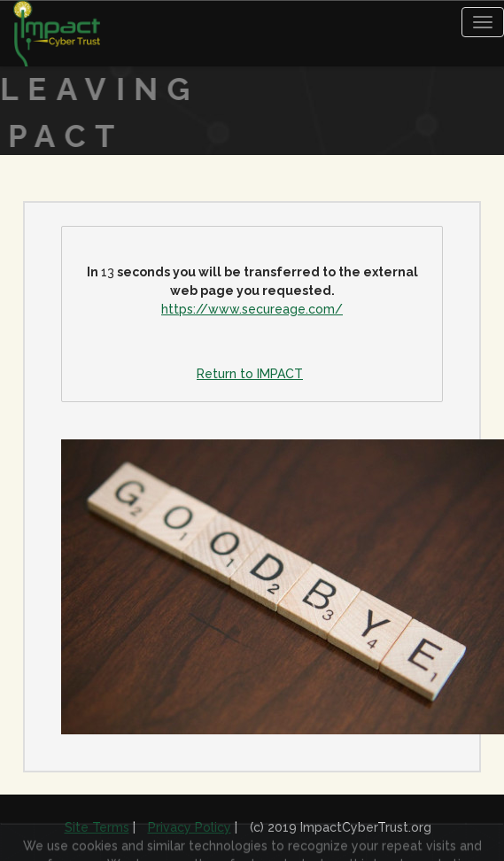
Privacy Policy (190, 827)
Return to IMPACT (250, 374)
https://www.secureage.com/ (252, 309)
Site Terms (97, 827)
